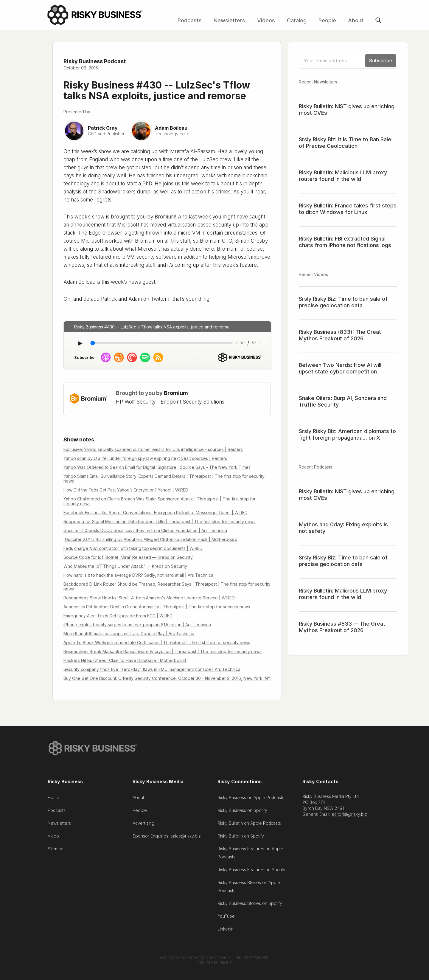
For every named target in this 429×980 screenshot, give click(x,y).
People (327, 20)
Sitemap (56, 851)
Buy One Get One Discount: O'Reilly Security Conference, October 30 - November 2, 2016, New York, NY (167, 678)
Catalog (297, 20)
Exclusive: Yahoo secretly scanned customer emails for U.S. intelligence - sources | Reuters (153, 449)
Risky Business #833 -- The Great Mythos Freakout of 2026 (342, 627)
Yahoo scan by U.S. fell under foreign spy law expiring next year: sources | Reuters (145, 458)
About (356, 20)
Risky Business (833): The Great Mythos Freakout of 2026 (340, 335)
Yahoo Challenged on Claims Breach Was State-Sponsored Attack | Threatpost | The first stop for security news (160, 501)
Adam (135, 299)
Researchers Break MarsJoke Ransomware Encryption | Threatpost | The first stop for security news (163, 651)
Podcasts (190, 20)
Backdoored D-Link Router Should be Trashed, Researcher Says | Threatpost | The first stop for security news (167, 586)
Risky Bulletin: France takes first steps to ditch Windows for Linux (348, 209)
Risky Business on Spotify (242, 812)
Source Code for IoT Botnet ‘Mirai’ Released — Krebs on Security (128, 557)
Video (53, 838)
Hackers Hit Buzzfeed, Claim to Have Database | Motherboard (125, 660)
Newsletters (229, 20)
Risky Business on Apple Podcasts (251, 800)
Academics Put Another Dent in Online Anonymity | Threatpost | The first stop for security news (157, 607)
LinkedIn (226, 931)
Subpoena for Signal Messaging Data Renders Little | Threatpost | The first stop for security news (160, 521)
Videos (266, 20)
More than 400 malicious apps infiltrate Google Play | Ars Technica (129, 634)
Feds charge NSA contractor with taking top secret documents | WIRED (133, 548)
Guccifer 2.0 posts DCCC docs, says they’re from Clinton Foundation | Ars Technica (145, 530)
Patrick (109, 299)
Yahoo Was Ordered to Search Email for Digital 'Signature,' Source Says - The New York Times (157, 467)
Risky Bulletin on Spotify (241, 838)
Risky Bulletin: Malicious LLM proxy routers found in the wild (343, 176)
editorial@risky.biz (349, 816)
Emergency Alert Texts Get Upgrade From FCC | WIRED (118, 616)
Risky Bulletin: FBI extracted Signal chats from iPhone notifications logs (345, 242)
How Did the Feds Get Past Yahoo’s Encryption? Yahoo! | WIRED (126, 490)
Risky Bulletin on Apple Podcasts (249, 825)
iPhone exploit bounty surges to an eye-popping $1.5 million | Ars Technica (137, 625)
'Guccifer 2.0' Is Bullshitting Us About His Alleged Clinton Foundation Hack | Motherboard (150, 539)
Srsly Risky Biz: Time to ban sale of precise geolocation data (343, 302)
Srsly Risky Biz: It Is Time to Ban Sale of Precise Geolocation (345, 143)
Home (53, 800)
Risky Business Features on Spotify (251, 872)
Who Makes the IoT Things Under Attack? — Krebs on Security (125, 566)
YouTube (226, 918)
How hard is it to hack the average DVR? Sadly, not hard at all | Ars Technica (138, 575)
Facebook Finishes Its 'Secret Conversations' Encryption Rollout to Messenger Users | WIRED (156, 513)
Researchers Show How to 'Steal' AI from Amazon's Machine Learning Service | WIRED (149, 598)
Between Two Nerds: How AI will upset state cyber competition (340, 368)
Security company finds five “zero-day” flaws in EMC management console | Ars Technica (152, 669)
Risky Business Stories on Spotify (250, 905)
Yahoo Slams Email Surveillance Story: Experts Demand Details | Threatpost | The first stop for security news (164, 479)
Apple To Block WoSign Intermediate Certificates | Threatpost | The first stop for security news (157, 642)
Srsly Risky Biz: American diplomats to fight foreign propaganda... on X (347, 434)
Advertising (143, 825)
